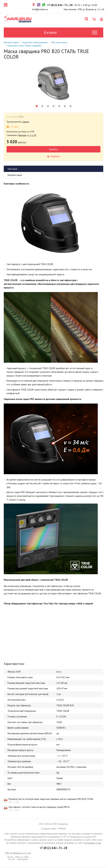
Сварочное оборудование (35, 43)
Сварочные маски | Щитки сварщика (24, 46)
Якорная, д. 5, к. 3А (27, 135)
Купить (53, 149)
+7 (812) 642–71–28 (53, 848)
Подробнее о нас (93, 843)
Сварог (26, 122)
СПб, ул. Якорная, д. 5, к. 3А (18, 853)
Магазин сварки (11, 43)
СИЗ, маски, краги (59, 43)
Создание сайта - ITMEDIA (53, 829)
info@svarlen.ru (40, 9)
